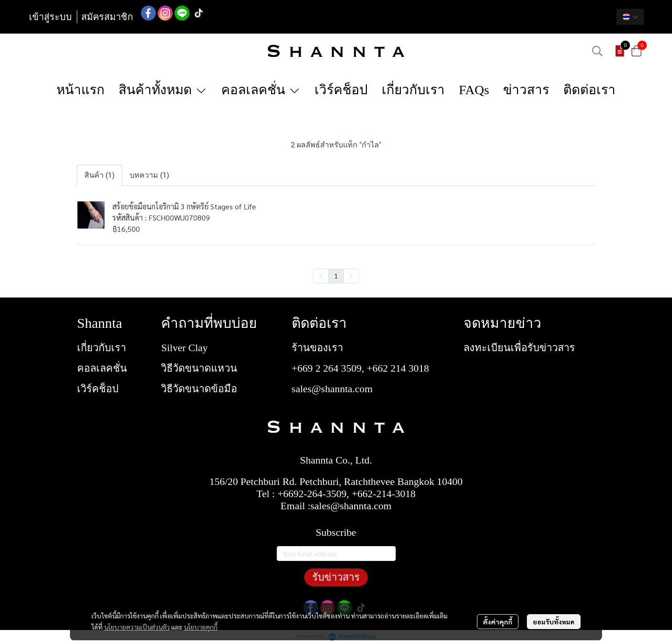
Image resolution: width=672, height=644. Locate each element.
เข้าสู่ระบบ (50, 17)
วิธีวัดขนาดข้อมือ (199, 389)
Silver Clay (184, 348)
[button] (630, 17)
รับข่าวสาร (336, 577)
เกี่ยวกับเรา (101, 348)
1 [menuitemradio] (336, 276)
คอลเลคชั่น (102, 368)
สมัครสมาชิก (107, 17)
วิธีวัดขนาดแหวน (199, 368)
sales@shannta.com (332, 389)
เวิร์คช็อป (98, 389)
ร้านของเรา (317, 348)
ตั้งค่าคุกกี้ (498, 622)
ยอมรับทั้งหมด (554, 622)
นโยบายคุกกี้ (201, 627)
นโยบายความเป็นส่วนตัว (137, 627)
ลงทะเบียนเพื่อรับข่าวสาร (519, 348)
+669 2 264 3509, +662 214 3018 (360, 368)
